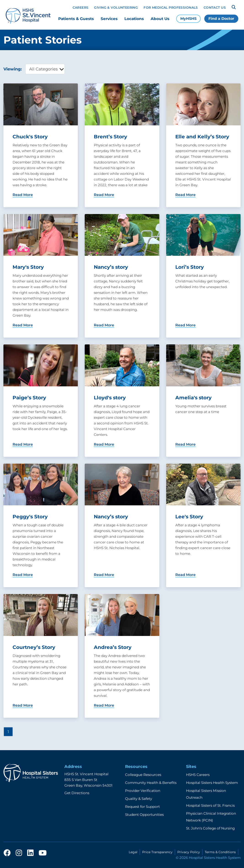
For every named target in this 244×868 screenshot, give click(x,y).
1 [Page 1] (8, 732)
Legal (133, 852)
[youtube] (43, 853)
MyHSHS (188, 19)
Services (109, 19)
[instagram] (19, 853)
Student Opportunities (144, 815)
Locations (134, 19)
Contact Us (215, 8)
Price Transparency (157, 852)
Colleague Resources (143, 775)
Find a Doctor (221, 19)
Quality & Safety (139, 799)
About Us (160, 19)
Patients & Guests (76, 19)
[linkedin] (30, 853)
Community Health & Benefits (151, 783)
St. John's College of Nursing (210, 828)
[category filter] (45, 69)
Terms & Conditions (220, 852)
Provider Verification (143, 791)
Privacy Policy (189, 852)
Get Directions (77, 793)
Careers (81, 8)
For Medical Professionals (171, 8)
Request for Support (142, 807)
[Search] (234, 7)
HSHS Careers (198, 775)
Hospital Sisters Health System (212, 783)
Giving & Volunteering (116, 8)
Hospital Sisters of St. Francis (210, 805)
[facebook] (7, 853)
